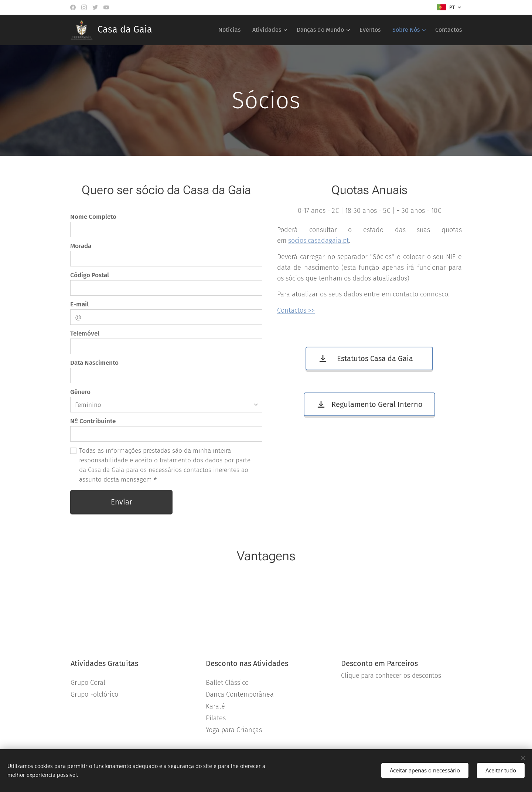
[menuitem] (231, 30)
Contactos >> (296, 310)
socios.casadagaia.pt (318, 241)
